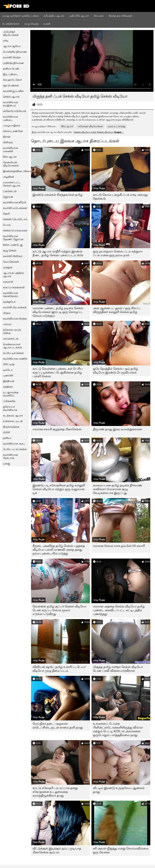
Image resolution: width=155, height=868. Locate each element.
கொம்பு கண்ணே (13, 131)
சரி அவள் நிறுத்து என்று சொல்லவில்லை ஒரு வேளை (121, 850)
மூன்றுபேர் (9, 302)
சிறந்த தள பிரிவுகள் (120, 16)
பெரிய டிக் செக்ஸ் (13, 353)
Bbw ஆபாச (10, 157)
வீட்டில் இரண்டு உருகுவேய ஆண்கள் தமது (119, 790)
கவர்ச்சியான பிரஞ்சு (15, 319)
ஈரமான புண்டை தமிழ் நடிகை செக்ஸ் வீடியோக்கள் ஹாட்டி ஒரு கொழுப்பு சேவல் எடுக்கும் (58, 312)
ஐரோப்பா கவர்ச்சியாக (10, 408)
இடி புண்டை (11, 74)
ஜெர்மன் (8, 197)
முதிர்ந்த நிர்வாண (13, 63)
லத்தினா (8, 387)
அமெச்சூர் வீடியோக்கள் (11, 33)
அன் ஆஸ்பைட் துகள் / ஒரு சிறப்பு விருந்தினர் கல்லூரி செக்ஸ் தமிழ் (117, 310)
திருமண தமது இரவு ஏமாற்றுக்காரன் (117, 429)
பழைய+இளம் (12, 126)
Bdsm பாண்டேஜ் (13, 245)
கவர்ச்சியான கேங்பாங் (10, 456)
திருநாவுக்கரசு (11, 427)
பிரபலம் (99, 16)
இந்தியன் (9, 381)
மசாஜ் (7, 464)
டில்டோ (8, 370)
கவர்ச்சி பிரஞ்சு (12, 57)
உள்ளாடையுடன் (13, 421)
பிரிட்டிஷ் (9, 364)
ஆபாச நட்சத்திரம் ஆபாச (14, 275)
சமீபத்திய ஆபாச (54, 16)
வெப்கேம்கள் (11, 262)
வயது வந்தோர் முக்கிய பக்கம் (21, 16)
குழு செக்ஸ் (10, 251)
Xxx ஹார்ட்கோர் (12, 80)
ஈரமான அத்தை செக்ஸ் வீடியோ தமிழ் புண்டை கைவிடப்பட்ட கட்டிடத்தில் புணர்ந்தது (119, 610)
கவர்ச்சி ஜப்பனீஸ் (13, 91)
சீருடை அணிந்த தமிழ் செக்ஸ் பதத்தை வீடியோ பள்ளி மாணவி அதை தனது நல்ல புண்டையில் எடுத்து (59, 550)
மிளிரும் (8, 142)
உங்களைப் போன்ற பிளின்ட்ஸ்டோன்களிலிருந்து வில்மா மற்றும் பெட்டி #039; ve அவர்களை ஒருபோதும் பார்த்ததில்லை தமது (118, 729)
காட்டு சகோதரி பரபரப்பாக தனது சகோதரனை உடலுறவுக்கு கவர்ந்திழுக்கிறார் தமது (55, 792)
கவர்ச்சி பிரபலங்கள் (15, 307)
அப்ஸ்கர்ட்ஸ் (11, 339)
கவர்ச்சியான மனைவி (10, 150)
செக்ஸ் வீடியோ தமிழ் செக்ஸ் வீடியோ (93, 132)
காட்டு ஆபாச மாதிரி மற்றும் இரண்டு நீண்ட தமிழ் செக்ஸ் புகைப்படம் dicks (58, 253)
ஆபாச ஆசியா (12, 46)
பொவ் (7, 225)
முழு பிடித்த (31, 24)
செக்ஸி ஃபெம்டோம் (15, 219)
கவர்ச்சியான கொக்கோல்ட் (11, 295)
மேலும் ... (119, 132)
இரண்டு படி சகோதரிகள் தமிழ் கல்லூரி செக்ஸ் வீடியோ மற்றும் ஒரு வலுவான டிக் (59, 489)
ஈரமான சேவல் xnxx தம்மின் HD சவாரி (119, 546)
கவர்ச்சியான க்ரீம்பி (15, 202)
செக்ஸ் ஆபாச (11, 97)
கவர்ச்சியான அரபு (14, 444)
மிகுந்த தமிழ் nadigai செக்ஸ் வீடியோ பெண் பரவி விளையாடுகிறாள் (118, 669)
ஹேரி (6, 214)
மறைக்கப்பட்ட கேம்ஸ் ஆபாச (12, 184)
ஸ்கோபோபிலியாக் (15, 111)
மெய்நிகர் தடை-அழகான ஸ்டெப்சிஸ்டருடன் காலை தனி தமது (58, 726)
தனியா (7, 438)
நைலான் (8, 282)
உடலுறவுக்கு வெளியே (11, 394)
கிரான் (7, 137)
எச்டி (6, 41)
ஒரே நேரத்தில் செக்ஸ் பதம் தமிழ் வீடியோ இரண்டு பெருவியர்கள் (115, 371)
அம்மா (7, 324)
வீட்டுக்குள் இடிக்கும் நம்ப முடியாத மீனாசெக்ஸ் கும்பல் (57, 850)
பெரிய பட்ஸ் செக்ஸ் (15, 449)
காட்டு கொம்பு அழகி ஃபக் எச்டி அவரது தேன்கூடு (120, 197)
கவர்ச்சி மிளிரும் (13, 256)
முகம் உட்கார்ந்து (116, 126)
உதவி (47, 24)
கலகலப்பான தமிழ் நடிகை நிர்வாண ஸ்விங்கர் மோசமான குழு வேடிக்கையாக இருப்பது (118, 489)
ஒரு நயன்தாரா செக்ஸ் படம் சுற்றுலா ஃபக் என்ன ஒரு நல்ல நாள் (118, 253)
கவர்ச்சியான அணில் (15, 359)
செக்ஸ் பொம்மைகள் (15, 231)
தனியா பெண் (11, 69)
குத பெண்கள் (11, 85)
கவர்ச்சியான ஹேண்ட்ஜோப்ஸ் (13, 238)
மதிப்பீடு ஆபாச (79, 16)
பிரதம (7, 313)
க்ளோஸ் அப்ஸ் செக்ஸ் (12, 331)
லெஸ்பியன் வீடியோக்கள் (11, 164)
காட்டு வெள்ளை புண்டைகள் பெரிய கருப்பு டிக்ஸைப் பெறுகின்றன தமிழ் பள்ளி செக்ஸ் (58, 372)
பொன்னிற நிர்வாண (15, 52)
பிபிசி (6, 432)
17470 (39, 105)
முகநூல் (8, 267)
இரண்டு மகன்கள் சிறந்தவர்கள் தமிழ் (58, 195)
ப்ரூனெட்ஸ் (10, 191)
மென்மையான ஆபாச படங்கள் (12, 346)
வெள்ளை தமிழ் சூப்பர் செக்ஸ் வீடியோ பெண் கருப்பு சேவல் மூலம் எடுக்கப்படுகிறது (59, 610)
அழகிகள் (9, 177)
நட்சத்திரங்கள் (11, 24)
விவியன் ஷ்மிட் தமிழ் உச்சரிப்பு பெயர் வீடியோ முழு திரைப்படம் (59, 669)
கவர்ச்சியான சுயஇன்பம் (10, 104)
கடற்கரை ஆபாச (13, 416)
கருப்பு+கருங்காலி (14, 287)
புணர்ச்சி (8, 376)
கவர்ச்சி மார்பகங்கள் (15, 208)
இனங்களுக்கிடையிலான (16, 171)
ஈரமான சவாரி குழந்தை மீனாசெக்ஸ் (57, 429)
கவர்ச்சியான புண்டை (10, 118)
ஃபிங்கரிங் (9, 401)
